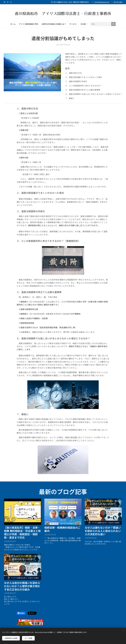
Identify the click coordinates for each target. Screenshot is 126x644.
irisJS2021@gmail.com (102, 2)
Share (21, 613)
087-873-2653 (118, 2)
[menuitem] (14, 24)
